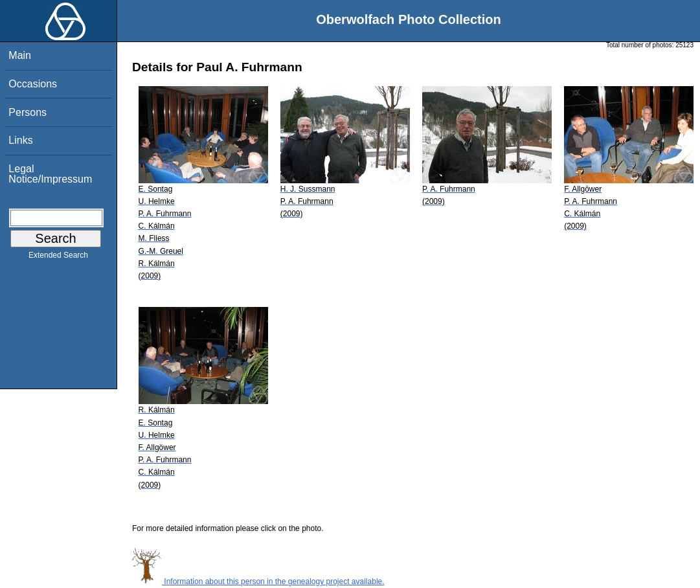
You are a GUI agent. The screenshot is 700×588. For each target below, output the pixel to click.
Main (20, 55)
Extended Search (58, 258)
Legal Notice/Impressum (50, 174)
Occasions (33, 84)
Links (20, 140)
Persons (28, 112)
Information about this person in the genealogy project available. (258, 582)
